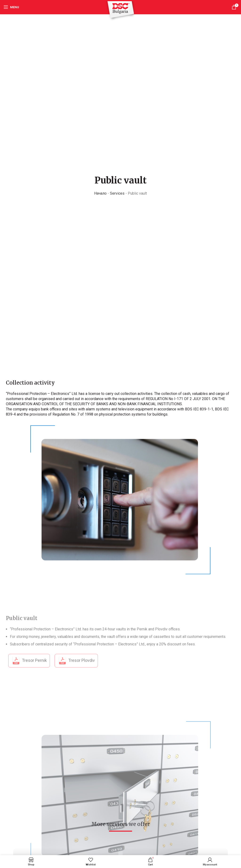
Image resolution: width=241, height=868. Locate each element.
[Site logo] (120, 11)
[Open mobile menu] (11, 7)
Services (117, 194)
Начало (100, 194)
